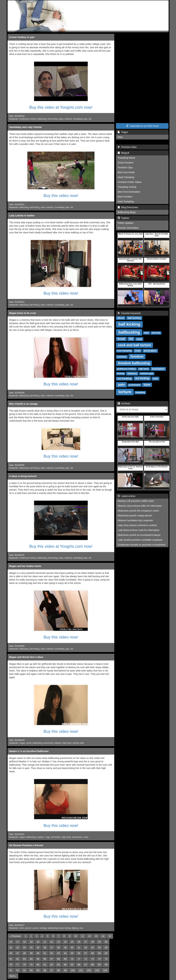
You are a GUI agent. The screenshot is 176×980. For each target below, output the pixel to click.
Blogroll (123, 153)
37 (52, 948)
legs (48, 837)
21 (45, 942)
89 (99, 965)
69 (65, 959)
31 (11, 948)
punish (35, 928)
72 (86, 959)
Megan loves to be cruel (23, 313)
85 (72, 965)
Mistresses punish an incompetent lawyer (139, 535)
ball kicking (53, 119)
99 (65, 970)
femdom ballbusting (134, 363)
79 (31, 965)
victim (21, 928)
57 (86, 953)
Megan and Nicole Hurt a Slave (26, 657)
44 (99, 948)
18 (24, 942)
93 (24, 970)
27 (86, 942)
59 (99, 953)
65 (38, 959)
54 (65, 953)
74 (99, 959)
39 (65, 948)
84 (65, 965)
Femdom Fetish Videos (130, 182)
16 (11, 942)
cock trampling (124, 351)
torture (125, 392)
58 (92, 953)
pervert (28, 928)
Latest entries (127, 496)
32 (18, 948)
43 (92, 948)
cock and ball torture (134, 345)
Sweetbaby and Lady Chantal (26, 127)
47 (18, 953)
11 (83, 936)
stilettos (58, 743)
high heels (67, 743)
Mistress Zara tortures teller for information (140, 506)
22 (52, 942)
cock (139, 339)
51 (45, 953)
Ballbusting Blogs (127, 212)
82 (52, 965)
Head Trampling (126, 177)
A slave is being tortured (23, 476)
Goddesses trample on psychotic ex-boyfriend (141, 545)
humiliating (78, 119)
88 (92, 965)
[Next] (13, 976)
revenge (43, 928)
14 (103, 936)
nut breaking (124, 379)
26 (79, 942)
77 (18, 965)
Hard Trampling (126, 201)
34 (31, 948)
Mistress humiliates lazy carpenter (135, 520)
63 (24, 959)
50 (38, 953)
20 (38, 942)
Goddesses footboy (28, 119)
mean (86, 837)
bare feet (156, 333)
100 (73, 970)
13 (96, 936)
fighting (75, 928)
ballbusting (42, 119)
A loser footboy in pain (22, 37)
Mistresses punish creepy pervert (135, 516)
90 (106, 965)
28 (92, 942)
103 (97, 970)
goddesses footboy (126, 369)
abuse (121, 318)
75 (106, 959)
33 (24, 948)
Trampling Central (127, 187)
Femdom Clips (125, 167)
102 (89, 970)
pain (85, 119)
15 (110, 936)
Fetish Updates (125, 223)
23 (59, 942)
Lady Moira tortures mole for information (138, 530)
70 (72, 959)
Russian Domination (128, 228)
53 (59, 953)
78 (24, 965)
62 (18, 959)
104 (105, 970)
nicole (29, 743)
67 (52, 959)
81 (45, 965)
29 (99, 942)
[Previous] (15, 936)
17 (18, 942)
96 (45, 970)
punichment (48, 743)
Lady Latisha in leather (22, 216)
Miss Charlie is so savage (23, 404)
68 (59, 959)
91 (11, 970)
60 (106, 953)
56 (79, 953)
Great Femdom (125, 163)
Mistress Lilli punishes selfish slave (136, 501)
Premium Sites (127, 147)
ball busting (134, 318)
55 (72, 953)
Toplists (123, 218)
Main (120, 137)
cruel (137, 351)
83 (59, 965)
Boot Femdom (125, 197)
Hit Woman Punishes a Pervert (26, 845)
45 (106, 948)
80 (38, 965)
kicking (76, 743)
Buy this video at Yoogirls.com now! (61, 107)
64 (31, 959)
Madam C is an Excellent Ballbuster (29, 751)
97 (52, 970)
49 (31, 953)
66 (45, 959)
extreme (122, 357)
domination (56, 837)
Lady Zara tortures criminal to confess (137, 525)
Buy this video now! (61, 196)
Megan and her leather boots (25, 566)
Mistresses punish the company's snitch (138, 511)
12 (89, 936)
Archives (124, 403)
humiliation (158, 369)
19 (31, 942)
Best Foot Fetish (126, 172)
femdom (137, 356)
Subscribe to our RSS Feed (142, 126)
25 (72, 942)
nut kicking (142, 378)
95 (38, 970)
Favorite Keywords (129, 313)
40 (72, 948)
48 (24, 953)
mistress (68, 119)
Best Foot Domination (129, 192)
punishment (77, 837)
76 (11, 965)
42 (86, 948)
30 (106, 942)
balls (82, 743)
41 (79, 948)
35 (38, 948)
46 (11, 953)
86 (79, 965)
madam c (41, 837)
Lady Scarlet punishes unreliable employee (140, 540)
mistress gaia (147, 374)
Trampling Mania (126, 158)
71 (79, 959)
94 (31, 970)
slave (61, 119)
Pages (123, 132)
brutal (61, 928)
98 (59, 970)
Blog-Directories (128, 207)
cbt (90, 119)
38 (59, 948)
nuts (81, 928)
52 (52, 953)
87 (86, 965)
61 (11, 959)
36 (45, 948)
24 (65, 942)
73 (92, 959)
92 (18, 970)
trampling (140, 393)
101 (81, 970)
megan (22, 743)
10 (76, 936)
